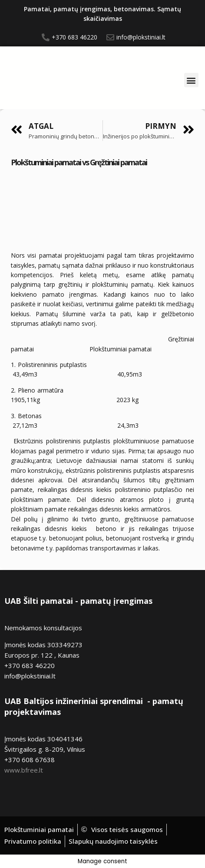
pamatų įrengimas (116, 601)
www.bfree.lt (24, 770)
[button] (191, 80)
